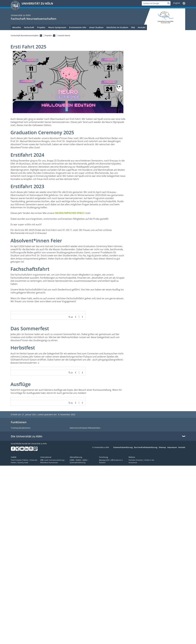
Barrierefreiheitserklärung (146, 626)
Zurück (76, 370)
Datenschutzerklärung (123, 626)
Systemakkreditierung (78, 641)
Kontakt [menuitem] (142, 27)
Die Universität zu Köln (27, 615)
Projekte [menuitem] (41, 27)
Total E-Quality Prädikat (20, 638)
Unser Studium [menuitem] (96, 27)
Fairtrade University (136, 638)
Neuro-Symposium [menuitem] (57, 27)
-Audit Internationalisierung (52, 638)
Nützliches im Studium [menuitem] (117, 27)
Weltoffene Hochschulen (49, 641)
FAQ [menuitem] (133, 27)
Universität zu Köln (21, 15)
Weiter (82, 370)
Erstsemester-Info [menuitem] (78, 27)
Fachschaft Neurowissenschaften (34, 19)
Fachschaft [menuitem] (29, 27)
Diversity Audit (23, 641)
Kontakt (182, 626)
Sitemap (162, 626)
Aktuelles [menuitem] (17, 27)
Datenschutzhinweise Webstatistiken (85, 606)
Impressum (172, 626)
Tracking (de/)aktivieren (21, 606)
